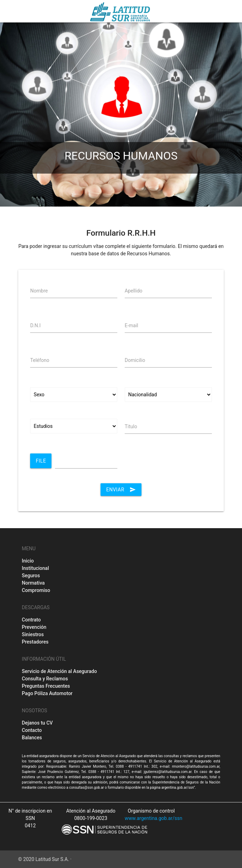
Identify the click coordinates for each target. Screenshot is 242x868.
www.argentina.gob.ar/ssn (153, 818)
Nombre (39, 291)
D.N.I (35, 325)
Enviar (121, 490)
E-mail (132, 325)
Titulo (131, 426)
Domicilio (135, 360)
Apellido (134, 291)
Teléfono (40, 360)
